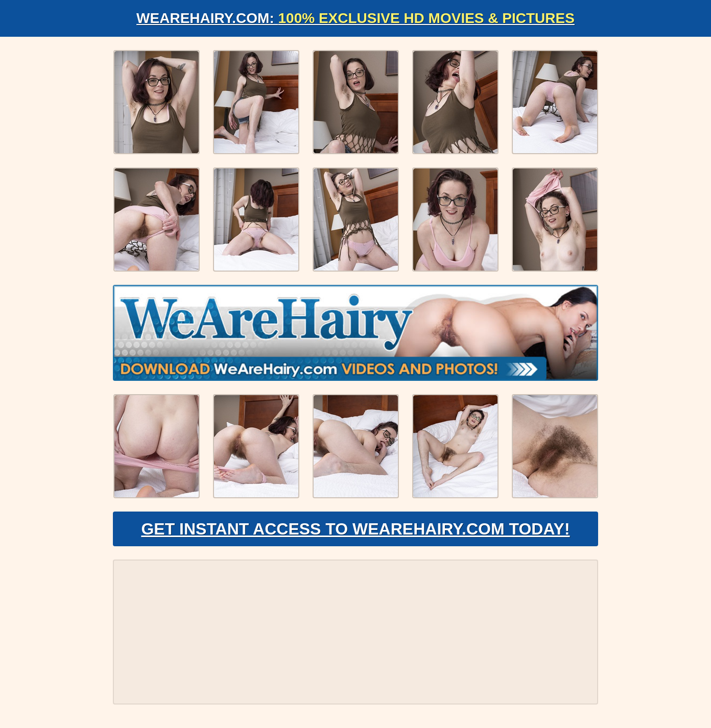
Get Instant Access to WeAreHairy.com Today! (355, 529)
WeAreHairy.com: (355, 18)
